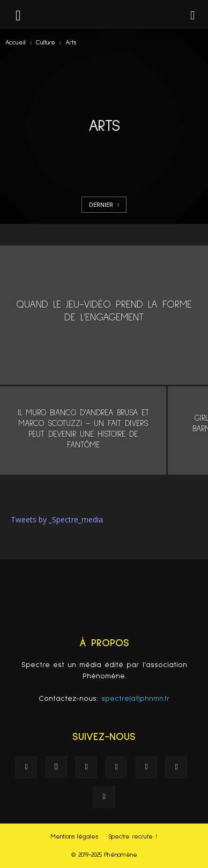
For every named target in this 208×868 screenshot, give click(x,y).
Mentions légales (75, 837)
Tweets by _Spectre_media (57, 519)
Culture (46, 43)
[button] (193, 14)
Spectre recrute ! (133, 837)
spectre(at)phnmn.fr (136, 699)
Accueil (16, 43)
